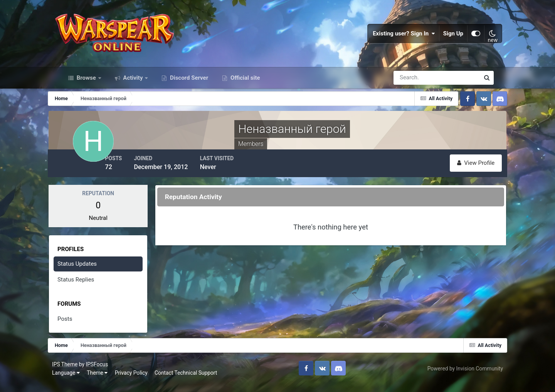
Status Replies (88, 288)
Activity (133, 88)
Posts (77, 328)
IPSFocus (106, 372)
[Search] (410, 88)
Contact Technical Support (195, 380)
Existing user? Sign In (395, 39)
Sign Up (445, 39)
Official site (244, 88)
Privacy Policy (140, 380)
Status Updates (90, 273)
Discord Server (188, 88)
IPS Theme (74, 372)
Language (75, 380)
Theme (106, 380)
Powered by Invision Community (456, 376)
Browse (86, 88)
